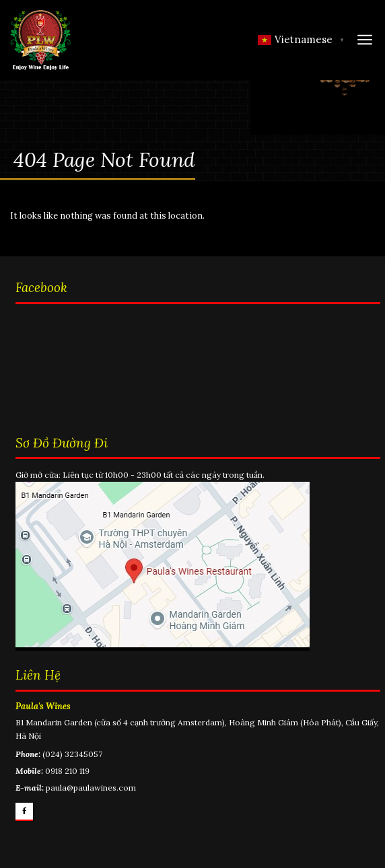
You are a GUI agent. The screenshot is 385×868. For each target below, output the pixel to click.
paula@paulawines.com (91, 788)
